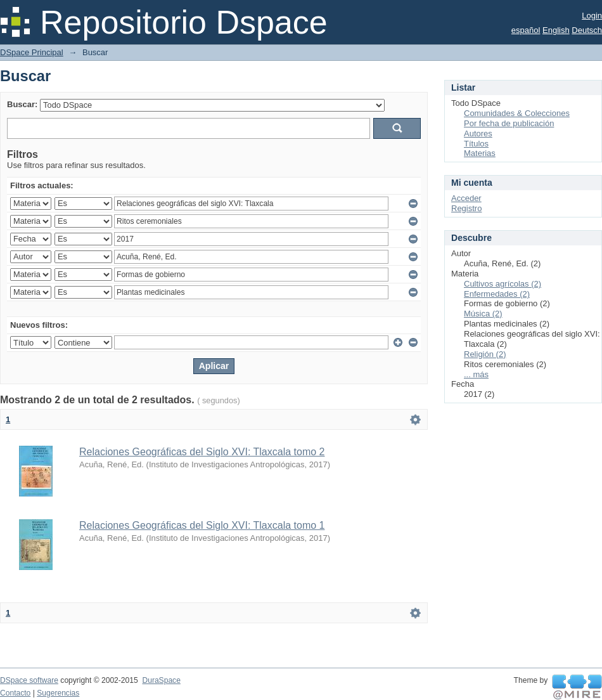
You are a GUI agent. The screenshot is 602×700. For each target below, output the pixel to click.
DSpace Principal (32, 52)
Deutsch (587, 30)
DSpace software (29, 680)
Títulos (476, 144)
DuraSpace (161, 680)
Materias (480, 153)
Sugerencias (58, 693)
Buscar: (22, 104)
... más (476, 374)
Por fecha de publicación (509, 123)
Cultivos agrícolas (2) (503, 284)
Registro (466, 208)
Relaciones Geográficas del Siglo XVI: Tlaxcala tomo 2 (202, 452)
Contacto (15, 693)
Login (592, 16)
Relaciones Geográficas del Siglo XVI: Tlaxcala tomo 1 (202, 525)
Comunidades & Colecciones (517, 113)
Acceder (466, 198)
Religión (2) (485, 354)
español (526, 30)
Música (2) (483, 314)
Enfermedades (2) (497, 294)
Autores (478, 133)
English (556, 30)
